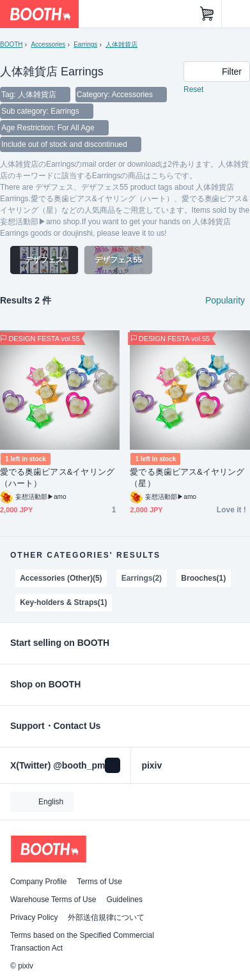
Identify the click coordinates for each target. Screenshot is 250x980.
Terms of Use (99, 882)
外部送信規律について (106, 917)
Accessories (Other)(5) (61, 578)
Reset (193, 89)
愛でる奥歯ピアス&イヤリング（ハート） (57, 478)
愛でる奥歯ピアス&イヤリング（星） (187, 478)
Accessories (48, 44)
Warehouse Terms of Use (53, 900)
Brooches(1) (203, 578)
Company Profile (38, 882)
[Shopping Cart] (207, 14)
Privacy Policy (34, 917)
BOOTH (11, 44)
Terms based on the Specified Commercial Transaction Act (82, 942)
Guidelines (124, 900)
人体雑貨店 (121, 44)
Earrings (85, 44)
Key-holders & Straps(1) (63, 602)
